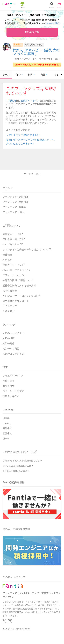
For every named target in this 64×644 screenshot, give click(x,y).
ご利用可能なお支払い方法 (20, 452)
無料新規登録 (32, 32)
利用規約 (11, 101)
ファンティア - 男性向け (15, 197)
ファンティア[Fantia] (20, 629)
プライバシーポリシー (15, 275)
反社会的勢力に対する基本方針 (19, 285)
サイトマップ (10, 306)
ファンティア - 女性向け (15, 202)
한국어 (6, 439)
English (6, 423)
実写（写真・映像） (34, 45)
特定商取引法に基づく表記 (17, 270)
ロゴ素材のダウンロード (16, 301)
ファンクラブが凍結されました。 (25, 135)
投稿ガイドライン (30, 101)
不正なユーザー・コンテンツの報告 (22, 296)
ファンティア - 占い (13, 212)
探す (5, 367)
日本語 (6, 418)
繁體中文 (7, 433)
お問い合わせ (10, 291)
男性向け (18, 45)
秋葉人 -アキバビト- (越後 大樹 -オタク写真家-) (36, 52)
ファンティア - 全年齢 (14, 207)
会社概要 (7, 255)
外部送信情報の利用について (18, 280)
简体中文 (7, 428)
